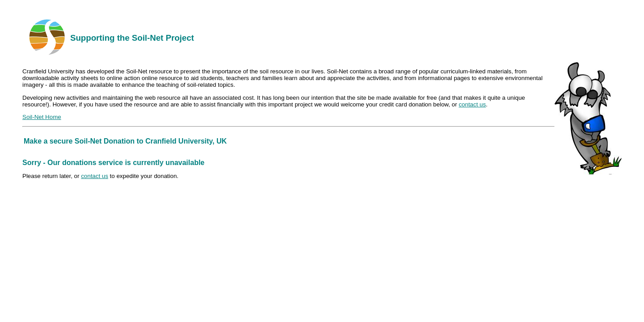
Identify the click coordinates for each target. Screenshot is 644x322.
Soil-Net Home (42, 117)
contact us (472, 104)
